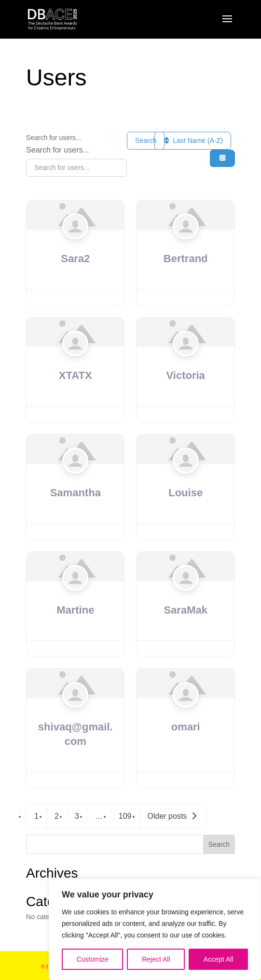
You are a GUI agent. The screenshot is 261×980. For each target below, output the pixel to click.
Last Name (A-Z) (193, 140)
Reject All (156, 959)
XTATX (76, 375)
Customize (93, 959)
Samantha (76, 493)
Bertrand (186, 259)
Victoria (186, 375)
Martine (75, 610)
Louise (185, 493)
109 (125, 816)
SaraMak (185, 610)
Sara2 (75, 259)
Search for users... (54, 138)
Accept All (218, 959)
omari (186, 727)
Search (146, 140)
